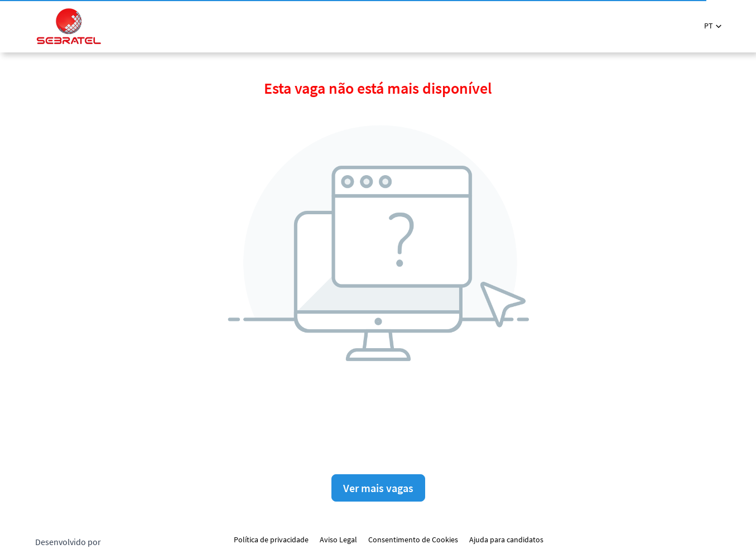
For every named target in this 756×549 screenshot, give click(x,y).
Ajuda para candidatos (506, 540)
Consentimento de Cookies (413, 540)
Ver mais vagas (378, 488)
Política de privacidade (271, 540)
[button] (713, 26)
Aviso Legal (338, 540)
